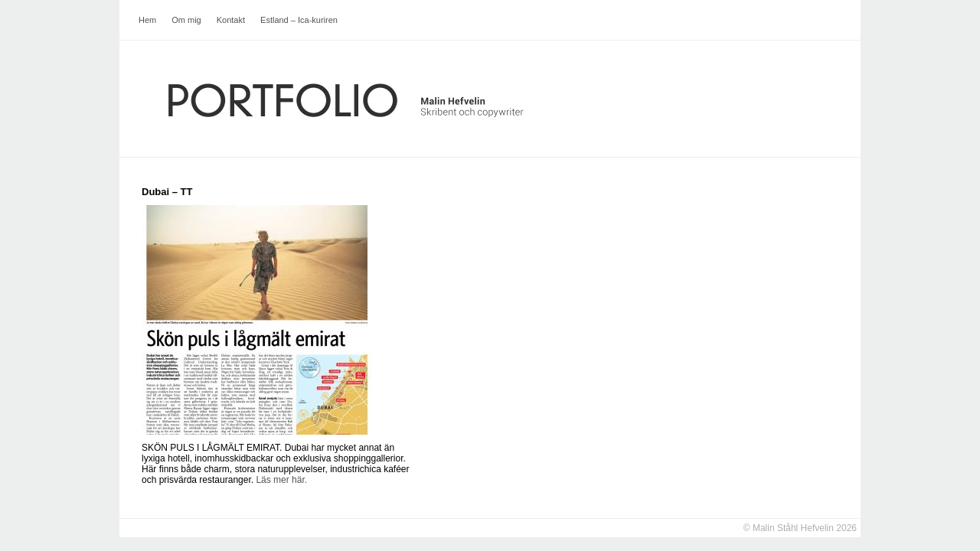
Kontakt (231, 20)
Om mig (186, 20)
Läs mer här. (281, 480)
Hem (147, 20)
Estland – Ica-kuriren (299, 20)
